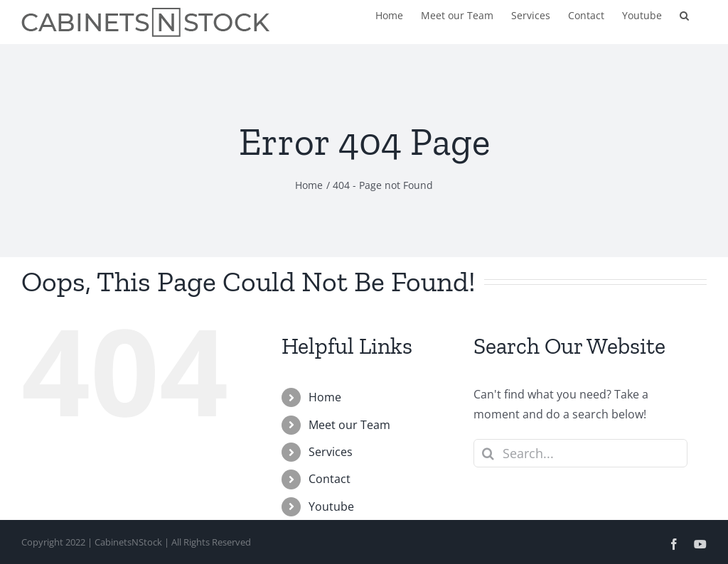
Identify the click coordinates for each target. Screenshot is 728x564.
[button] (684, 14)
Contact (330, 479)
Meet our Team (349, 425)
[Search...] (580, 453)
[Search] (488, 453)
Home (325, 397)
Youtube (331, 506)
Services (331, 452)
